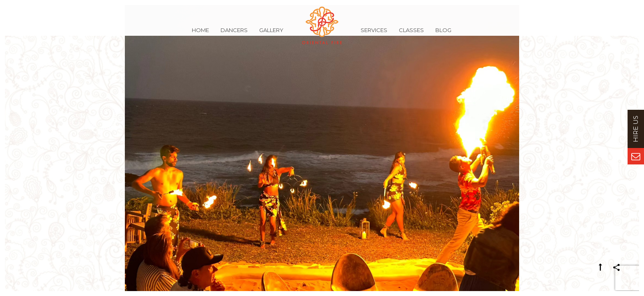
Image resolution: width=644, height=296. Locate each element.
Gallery (271, 35)
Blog (443, 35)
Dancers (234, 35)
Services (374, 35)
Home (200, 35)
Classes (411, 35)
